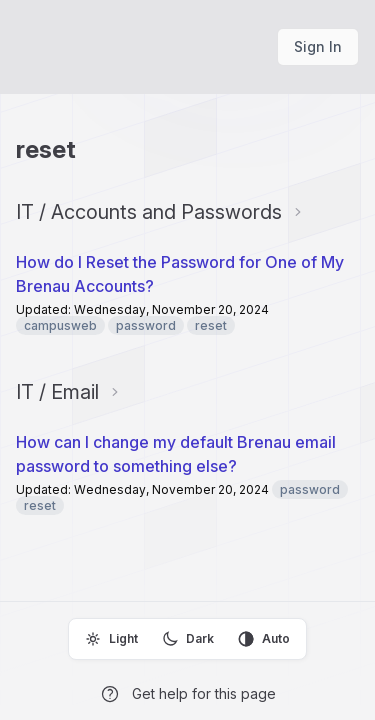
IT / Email (57, 392)
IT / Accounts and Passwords (149, 212)
